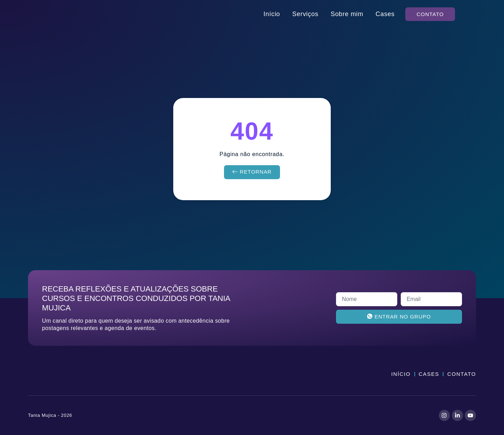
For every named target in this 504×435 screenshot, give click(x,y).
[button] (430, 14)
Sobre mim (347, 14)
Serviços (305, 14)
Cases (385, 14)
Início (272, 14)
